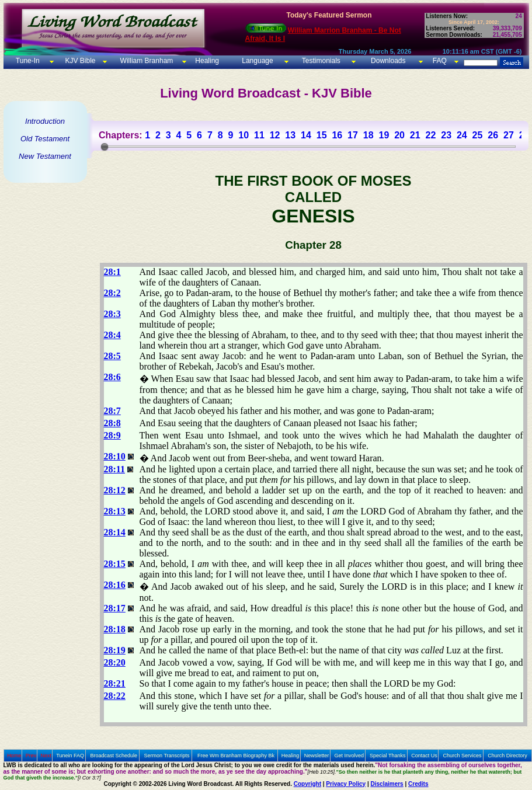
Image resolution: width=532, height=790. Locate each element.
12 (275, 135)
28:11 (114, 469)
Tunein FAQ (70, 756)
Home (14, 756)
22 (431, 135)
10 (244, 135)
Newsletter (317, 756)
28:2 (112, 293)
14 (306, 135)
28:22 (115, 696)
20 (399, 135)
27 (509, 135)
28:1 (112, 272)
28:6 (112, 377)
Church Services (463, 756)
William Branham (145, 61)
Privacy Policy (346, 784)
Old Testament (45, 139)
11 (259, 135)
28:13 (115, 511)
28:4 (112, 335)
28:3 (112, 314)
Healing (206, 61)
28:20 (115, 662)
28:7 (112, 411)
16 (337, 135)
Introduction (45, 121)
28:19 (115, 650)
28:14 (115, 532)
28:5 (112, 356)
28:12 (115, 490)
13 (290, 135)
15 (322, 135)
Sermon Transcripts (167, 756)
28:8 (112, 423)
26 (493, 135)
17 (353, 135)
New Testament (45, 156)
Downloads (388, 61)
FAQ (440, 61)
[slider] (105, 147)
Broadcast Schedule (114, 756)
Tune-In (28, 61)
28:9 (112, 435)
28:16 (115, 585)
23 (446, 135)
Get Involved (350, 756)
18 (368, 135)
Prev (31, 756)
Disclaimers (387, 784)
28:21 (115, 683)
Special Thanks (387, 756)
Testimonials (321, 61)
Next (46, 756)
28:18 (115, 629)
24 (462, 135)
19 (384, 135)
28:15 (115, 564)
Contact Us (424, 756)
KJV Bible (79, 61)
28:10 (115, 456)
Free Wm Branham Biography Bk (236, 756)
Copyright (307, 784)
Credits (418, 784)
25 (478, 135)
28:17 (115, 608)
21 (415, 135)
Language (257, 61)
